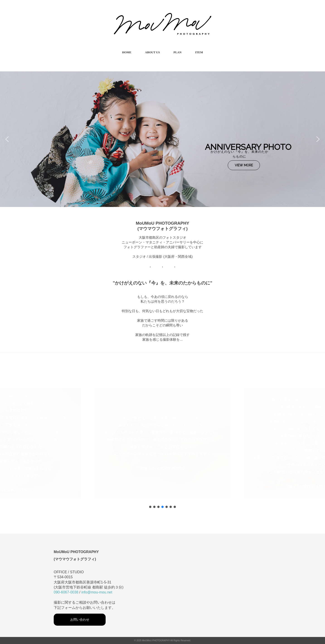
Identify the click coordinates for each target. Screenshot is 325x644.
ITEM (199, 52)
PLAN (177, 52)
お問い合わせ (80, 620)
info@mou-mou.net (97, 592)
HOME (127, 52)
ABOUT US (153, 52)
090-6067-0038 (66, 592)
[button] (7, 139)
